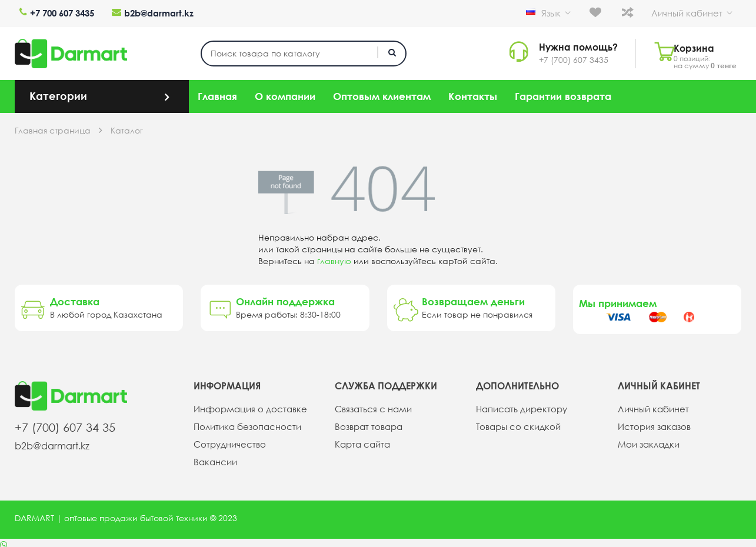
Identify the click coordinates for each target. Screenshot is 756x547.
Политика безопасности (244, 423)
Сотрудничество (227, 441)
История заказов (652, 423)
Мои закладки (647, 441)
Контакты (473, 93)
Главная (217, 93)
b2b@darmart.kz (144, 12)
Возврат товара (367, 423)
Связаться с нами (371, 406)
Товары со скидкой (516, 423)
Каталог (127, 127)
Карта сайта (361, 441)
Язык (580, 13)
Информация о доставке (246, 406)
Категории (58, 92)
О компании (285, 93)
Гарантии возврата (563, 93)
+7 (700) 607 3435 (566, 56)
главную (334, 258)
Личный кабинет (701, 12)
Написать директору (519, 406)
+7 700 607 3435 (52, 12)
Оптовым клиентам (382, 93)
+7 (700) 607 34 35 (65, 424)
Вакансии (214, 459)
